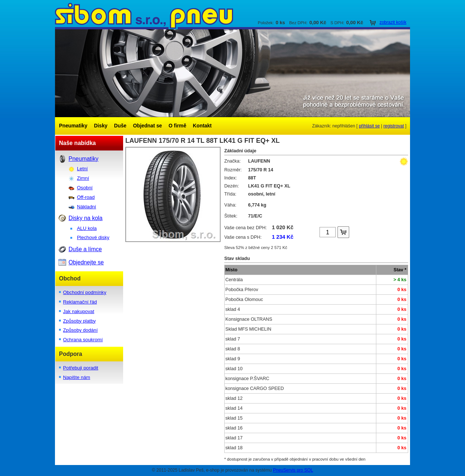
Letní (82, 169)
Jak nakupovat (79, 311)
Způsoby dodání (80, 330)
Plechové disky (93, 237)
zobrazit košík (393, 22)
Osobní (85, 188)
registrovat (394, 126)
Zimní (83, 178)
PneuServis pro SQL (293, 470)
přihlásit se (369, 126)
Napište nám (77, 377)
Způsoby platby (79, 321)
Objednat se (147, 126)
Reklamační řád (80, 302)
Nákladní (86, 207)
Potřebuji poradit (81, 368)
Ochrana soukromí (83, 340)
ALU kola (87, 228)
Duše (120, 126)
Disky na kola (86, 218)
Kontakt (202, 126)
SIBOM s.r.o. (232, 15)
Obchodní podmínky (85, 292)
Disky (101, 126)
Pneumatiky (73, 126)
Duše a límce (85, 249)
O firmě (177, 126)
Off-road (86, 197)
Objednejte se (86, 262)
